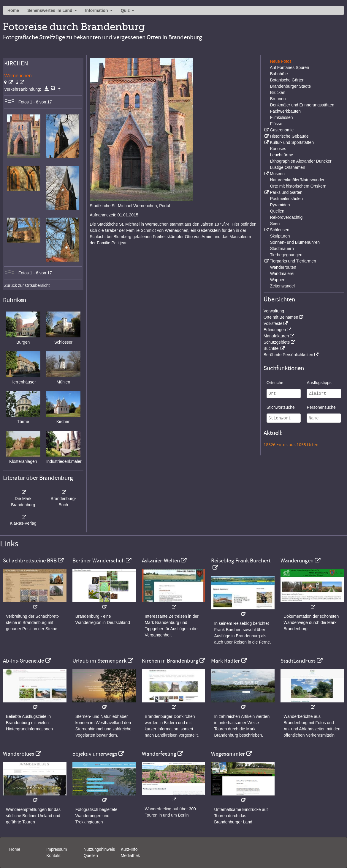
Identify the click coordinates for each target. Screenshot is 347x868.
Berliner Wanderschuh (99, 561)
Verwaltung (274, 311)
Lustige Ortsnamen (288, 167)
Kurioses (278, 149)
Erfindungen (275, 330)
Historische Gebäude (289, 136)
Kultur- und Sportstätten (292, 142)
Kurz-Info (129, 849)
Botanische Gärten (287, 80)
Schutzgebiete (277, 342)
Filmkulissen (282, 117)
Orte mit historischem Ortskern (298, 186)
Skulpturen (280, 236)
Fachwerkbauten (286, 111)
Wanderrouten (283, 267)
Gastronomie (282, 130)
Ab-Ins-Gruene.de (23, 661)
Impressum (57, 849)
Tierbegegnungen (286, 255)
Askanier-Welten (161, 561)
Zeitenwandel (282, 286)
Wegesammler (228, 754)
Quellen (277, 211)
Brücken (278, 92)
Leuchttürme (282, 155)
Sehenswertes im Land (50, 10)
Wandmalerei (282, 273)
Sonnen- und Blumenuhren (295, 242)
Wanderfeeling (159, 754)
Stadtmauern (282, 249)
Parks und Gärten (286, 192)
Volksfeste (273, 323)
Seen (275, 224)
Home (13, 10)
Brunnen (278, 99)
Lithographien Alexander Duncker (301, 161)
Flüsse (276, 124)
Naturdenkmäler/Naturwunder (297, 180)
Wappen (278, 280)
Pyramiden (280, 205)
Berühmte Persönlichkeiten (288, 355)
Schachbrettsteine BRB (30, 561)
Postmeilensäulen (287, 199)
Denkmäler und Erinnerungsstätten (302, 105)
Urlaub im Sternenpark (99, 661)
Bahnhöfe (279, 74)
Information (97, 10)
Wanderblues (19, 754)
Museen (277, 174)
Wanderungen (297, 561)
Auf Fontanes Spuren (289, 67)
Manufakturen (276, 336)
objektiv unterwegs (95, 754)
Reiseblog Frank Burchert (241, 561)
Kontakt (53, 856)
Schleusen (279, 230)
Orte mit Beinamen (281, 317)
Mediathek (130, 856)
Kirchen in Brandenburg (170, 661)
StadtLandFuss (298, 661)
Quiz (125, 10)
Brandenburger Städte (291, 86)
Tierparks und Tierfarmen (293, 261)
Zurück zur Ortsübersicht (27, 285)
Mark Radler (225, 661)
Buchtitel (272, 348)
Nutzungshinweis (99, 849)
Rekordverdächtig (286, 217)
